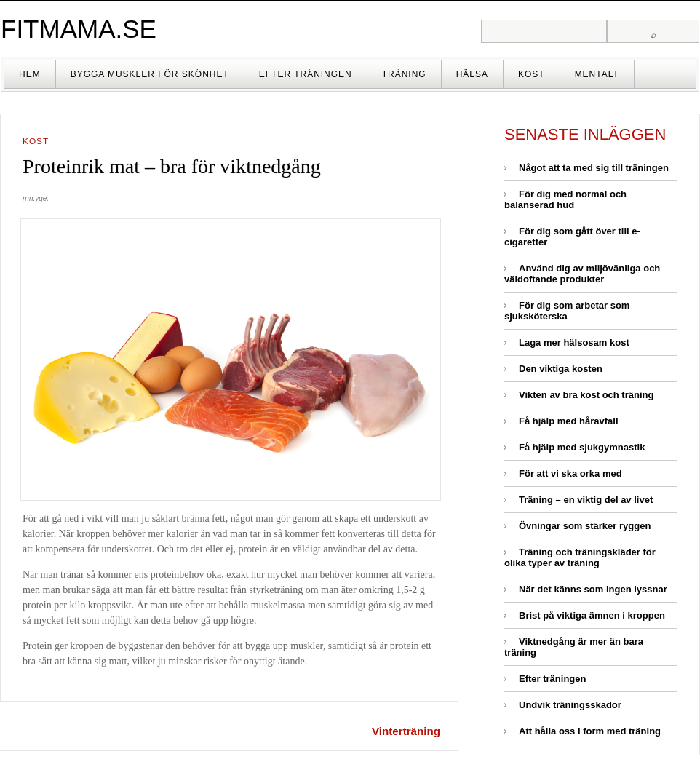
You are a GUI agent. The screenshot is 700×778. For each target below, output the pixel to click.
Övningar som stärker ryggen (585, 526)
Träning (404, 74)
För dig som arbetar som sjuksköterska (567, 311)
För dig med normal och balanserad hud (565, 199)
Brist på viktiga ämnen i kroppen (592, 615)
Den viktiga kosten (561, 369)
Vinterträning (406, 731)
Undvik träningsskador (570, 705)
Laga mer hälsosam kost (574, 342)
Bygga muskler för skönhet (150, 74)
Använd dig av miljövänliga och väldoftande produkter (582, 274)
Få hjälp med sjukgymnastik (582, 447)
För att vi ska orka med (570, 473)
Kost (532, 74)
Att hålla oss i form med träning (590, 731)
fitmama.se (79, 29)
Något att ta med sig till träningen (594, 168)
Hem (30, 74)
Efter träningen (306, 74)
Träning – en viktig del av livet (586, 500)
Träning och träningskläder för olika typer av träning (580, 557)
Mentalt (597, 74)
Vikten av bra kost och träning (586, 395)
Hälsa (472, 74)
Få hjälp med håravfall (569, 421)
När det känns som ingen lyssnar (593, 589)
